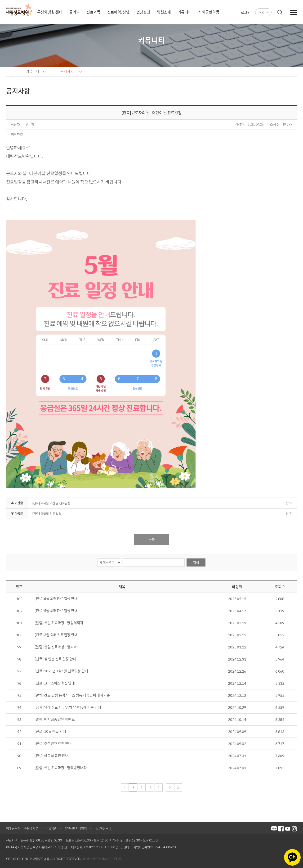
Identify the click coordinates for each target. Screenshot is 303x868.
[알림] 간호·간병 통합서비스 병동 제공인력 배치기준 (72, 695)
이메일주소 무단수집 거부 (22, 828)
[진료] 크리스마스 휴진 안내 (55, 683)
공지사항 (67, 71)
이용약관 (51, 828)
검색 (196, 563)
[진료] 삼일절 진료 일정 (47, 514)
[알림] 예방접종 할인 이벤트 (55, 720)
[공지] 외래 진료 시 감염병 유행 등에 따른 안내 (68, 707)
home (11, 71)
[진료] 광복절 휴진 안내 (51, 756)
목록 (151, 539)
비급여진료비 (103, 828)
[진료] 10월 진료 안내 (50, 732)
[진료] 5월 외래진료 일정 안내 (56, 611)
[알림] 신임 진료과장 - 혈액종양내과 (61, 768)
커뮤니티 (32, 71)
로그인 (246, 12)
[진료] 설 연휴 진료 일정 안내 (55, 659)
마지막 (178, 787)
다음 (170, 787)
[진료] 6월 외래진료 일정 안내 (56, 599)
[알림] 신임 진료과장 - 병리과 (56, 647)
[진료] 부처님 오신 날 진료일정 (51, 503)
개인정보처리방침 (76, 828)
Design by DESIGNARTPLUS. (102, 859)
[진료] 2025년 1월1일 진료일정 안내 (61, 671)
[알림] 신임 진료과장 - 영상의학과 (59, 623)
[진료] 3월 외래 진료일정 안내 (56, 635)
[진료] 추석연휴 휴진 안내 (53, 744)
